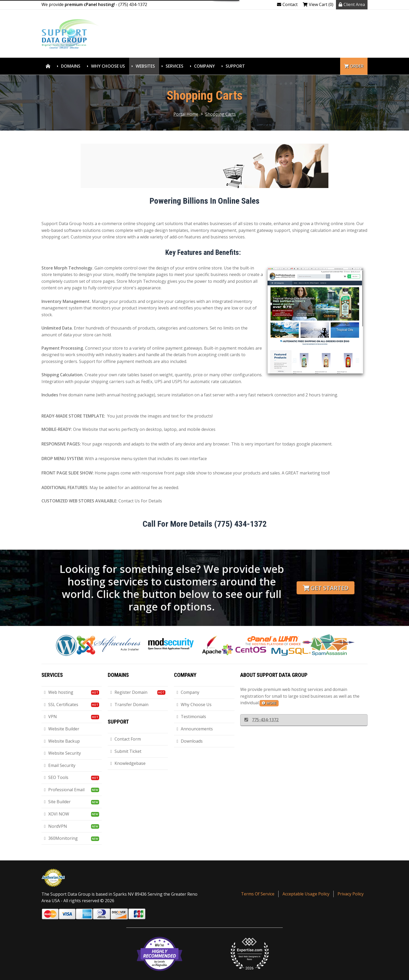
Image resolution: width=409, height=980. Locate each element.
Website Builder (62, 729)
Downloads (190, 741)
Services (175, 66)
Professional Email (64, 790)
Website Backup (62, 741)
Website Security (62, 753)
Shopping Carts (221, 114)
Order (354, 66)
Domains (71, 66)
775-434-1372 (261, 720)
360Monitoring (61, 838)
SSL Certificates (61, 705)
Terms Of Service (258, 894)
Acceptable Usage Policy (306, 894)
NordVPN (56, 826)
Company (204, 66)
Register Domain (129, 692)
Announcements (195, 729)
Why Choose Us (108, 66)
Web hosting (59, 692)
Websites (145, 66)
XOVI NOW (57, 814)
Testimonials (191, 717)
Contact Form (126, 739)
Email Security (60, 765)
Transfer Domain (129, 705)
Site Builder (57, 802)
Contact (287, 4)
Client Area (352, 4)
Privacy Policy (351, 894)
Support (235, 66)
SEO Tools (56, 777)
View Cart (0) (318, 4)
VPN (50, 717)
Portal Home (186, 114)
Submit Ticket (126, 751)
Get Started (326, 588)
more (269, 703)
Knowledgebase (128, 763)
